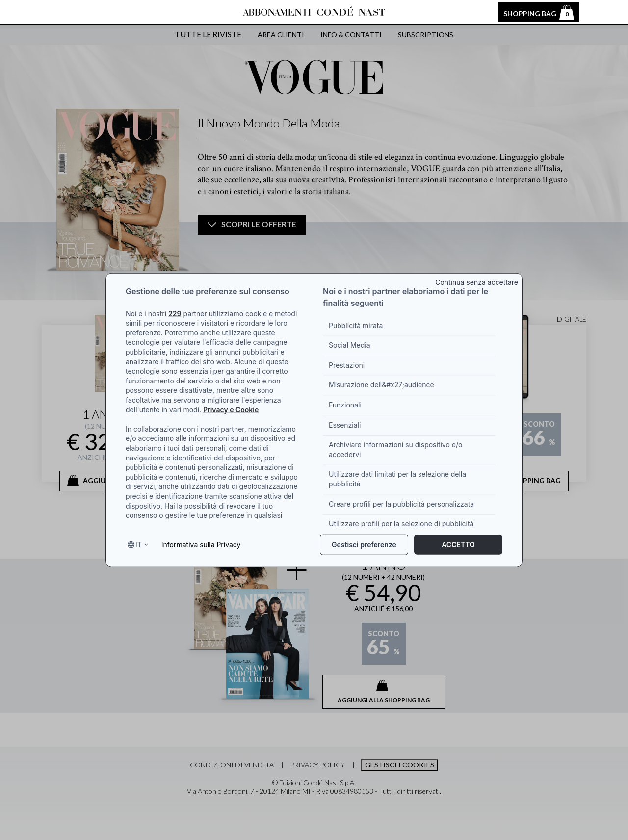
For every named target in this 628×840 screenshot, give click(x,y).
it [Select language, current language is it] (139, 545)
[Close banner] (477, 280)
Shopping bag (539, 12)
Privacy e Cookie (231, 409)
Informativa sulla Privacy (201, 545)
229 (175, 313)
